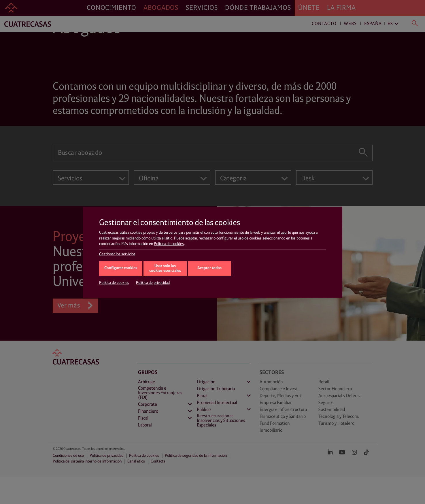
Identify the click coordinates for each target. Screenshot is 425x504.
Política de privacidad (153, 283)
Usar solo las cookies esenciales (165, 269)
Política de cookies (169, 244)
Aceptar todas (209, 268)
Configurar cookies (121, 268)
